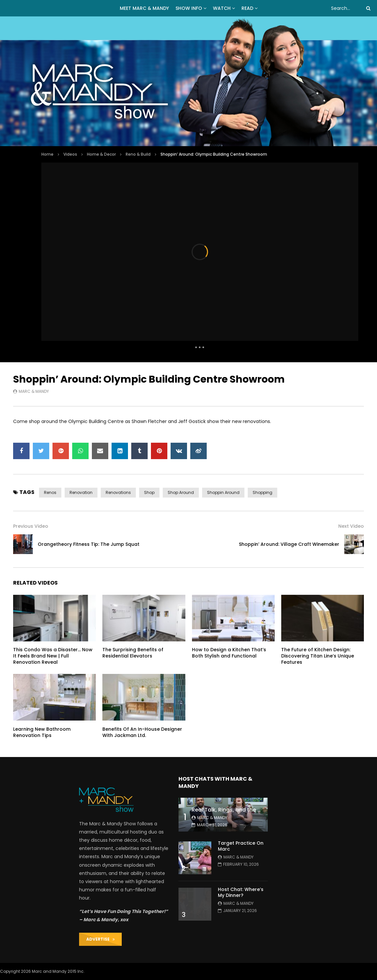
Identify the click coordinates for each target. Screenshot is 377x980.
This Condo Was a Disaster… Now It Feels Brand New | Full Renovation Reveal (53, 656)
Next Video (351, 526)
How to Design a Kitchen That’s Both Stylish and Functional (229, 653)
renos (50, 492)
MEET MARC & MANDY (144, 8)
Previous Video (31, 526)
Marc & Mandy (34, 391)
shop (149, 492)
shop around (181, 492)
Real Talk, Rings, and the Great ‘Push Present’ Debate (262, 810)
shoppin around (223, 492)
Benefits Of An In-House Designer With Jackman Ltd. (142, 732)
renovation (81, 492)
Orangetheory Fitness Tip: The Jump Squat (89, 544)
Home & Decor (101, 154)
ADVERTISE (101, 939)
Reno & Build (138, 154)
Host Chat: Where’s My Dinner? (241, 892)
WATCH (222, 8)
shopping (262, 492)
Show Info (189, 8)
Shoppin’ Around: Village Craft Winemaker (289, 544)
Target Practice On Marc (241, 846)
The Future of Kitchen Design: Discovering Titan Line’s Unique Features (318, 656)
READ (247, 8)
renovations (118, 492)
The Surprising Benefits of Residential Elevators (133, 653)
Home (47, 154)
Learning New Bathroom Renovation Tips (42, 732)
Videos (70, 154)
